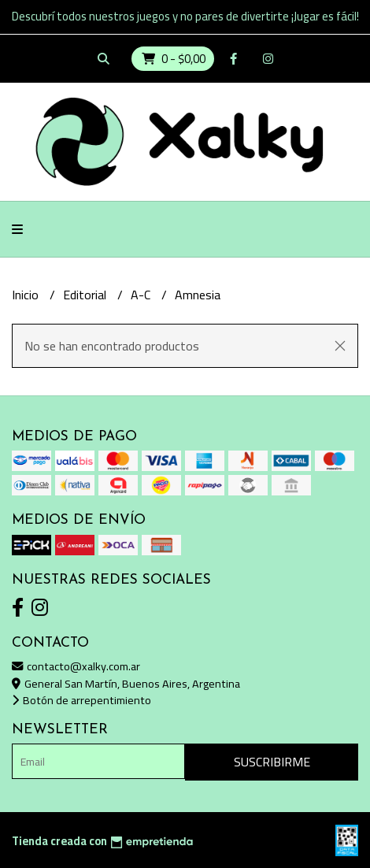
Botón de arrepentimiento (81, 700)
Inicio (27, 295)
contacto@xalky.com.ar (76, 666)
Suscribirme (272, 762)
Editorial (86, 295)
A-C (142, 295)
